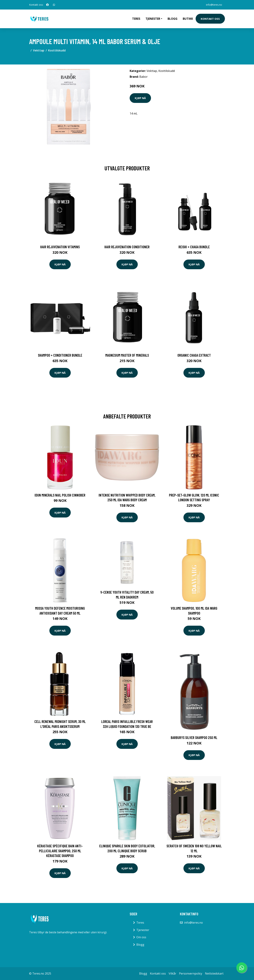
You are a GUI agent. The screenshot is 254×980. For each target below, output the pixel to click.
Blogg (173, 19)
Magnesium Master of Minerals (127, 355)
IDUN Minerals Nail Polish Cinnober (60, 495)
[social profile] (47, 5)
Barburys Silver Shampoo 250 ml (194, 737)
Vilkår (172, 973)
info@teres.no (214, 5)
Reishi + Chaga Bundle (194, 247)
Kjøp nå (140, 98)
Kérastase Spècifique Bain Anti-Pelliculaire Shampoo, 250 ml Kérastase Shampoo (60, 851)
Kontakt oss (210, 19)
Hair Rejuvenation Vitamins (60, 247)
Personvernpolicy (191, 973)
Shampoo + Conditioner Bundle (60, 355)
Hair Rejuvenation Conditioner (127, 247)
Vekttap (39, 50)
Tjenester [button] (153, 19)
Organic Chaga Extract (194, 355)
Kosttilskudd (57, 50)
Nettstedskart (214, 973)
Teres (136, 19)
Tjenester (143, 930)
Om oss (141, 937)
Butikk (188, 19)
